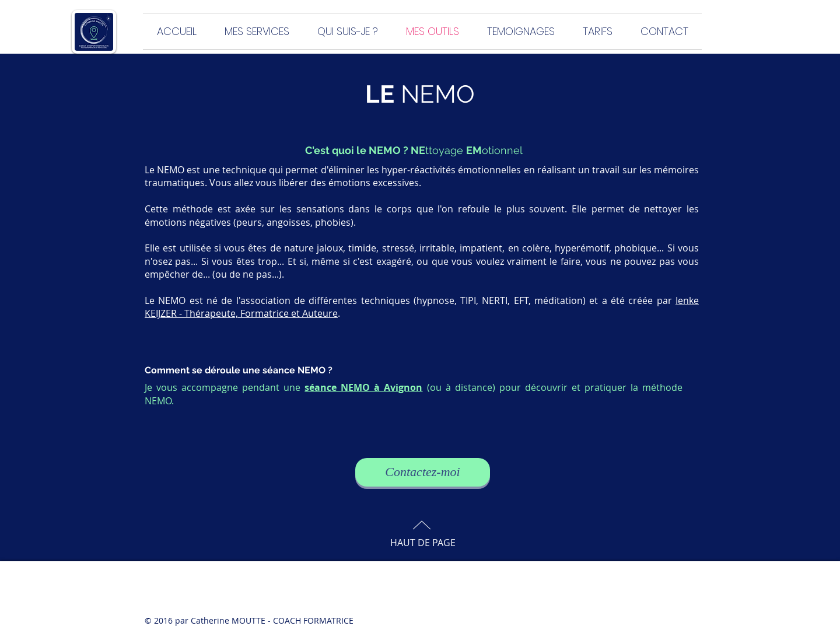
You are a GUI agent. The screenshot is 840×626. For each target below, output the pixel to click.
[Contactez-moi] (423, 472)
